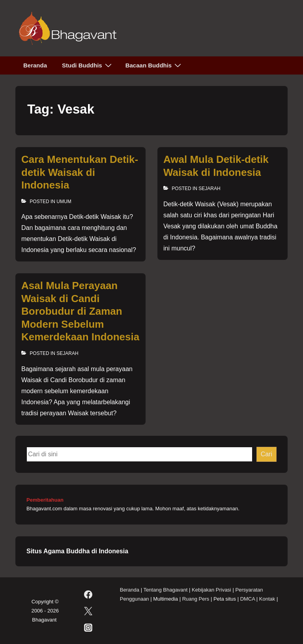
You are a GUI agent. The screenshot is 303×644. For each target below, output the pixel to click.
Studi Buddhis (88, 65)
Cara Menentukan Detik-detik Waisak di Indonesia (80, 172)
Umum (64, 202)
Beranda (35, 65)
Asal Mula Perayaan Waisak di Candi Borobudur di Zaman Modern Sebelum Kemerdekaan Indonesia (80, 311)
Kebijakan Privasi (211, 590)
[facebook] (88, 594)
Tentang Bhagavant (165, 590)
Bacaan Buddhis (154, 65)
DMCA (248, 599)
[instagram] (88, 627)
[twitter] (88, 611)
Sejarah (209, 189)
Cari (267, 454)
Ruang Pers (196, 599)
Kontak (267, 599)
